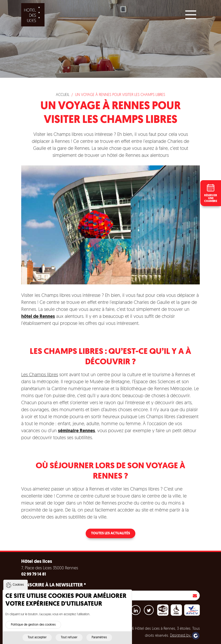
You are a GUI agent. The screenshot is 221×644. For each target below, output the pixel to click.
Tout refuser (69, 639)
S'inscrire (195, 596)
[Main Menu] (191, 15)
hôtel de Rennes (38, 317)
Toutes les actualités (110, 533)
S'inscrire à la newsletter (54, 585)
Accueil (63, 95)
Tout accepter (37, 639)
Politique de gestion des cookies (33, 626)
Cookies (18, 586)
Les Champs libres (40, 375)
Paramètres (99, 639)
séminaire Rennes (76, 431)
